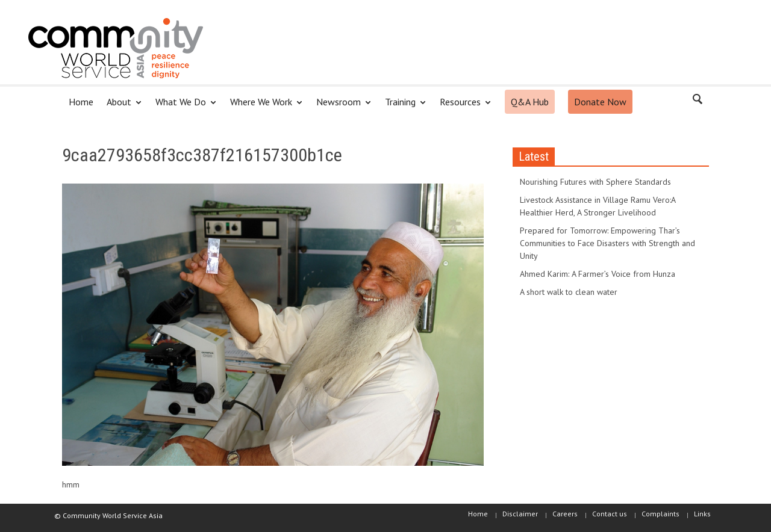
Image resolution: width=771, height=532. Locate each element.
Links (702, 514)
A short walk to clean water (569, 292)
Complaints (660, 514)
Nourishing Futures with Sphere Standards (595, 182)
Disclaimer (520, 514)
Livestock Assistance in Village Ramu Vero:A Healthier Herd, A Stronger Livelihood (598, 206)
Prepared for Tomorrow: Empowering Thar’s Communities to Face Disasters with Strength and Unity (607, 243)
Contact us (610, 514)
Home (81, 102)
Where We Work (263, 107)
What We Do (183, 107)
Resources (462, 107)
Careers (565, 514)
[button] (697, 101)
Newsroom (340, 107)
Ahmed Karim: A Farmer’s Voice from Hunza (598, 274)
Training (402, 107)
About (121, 107)
